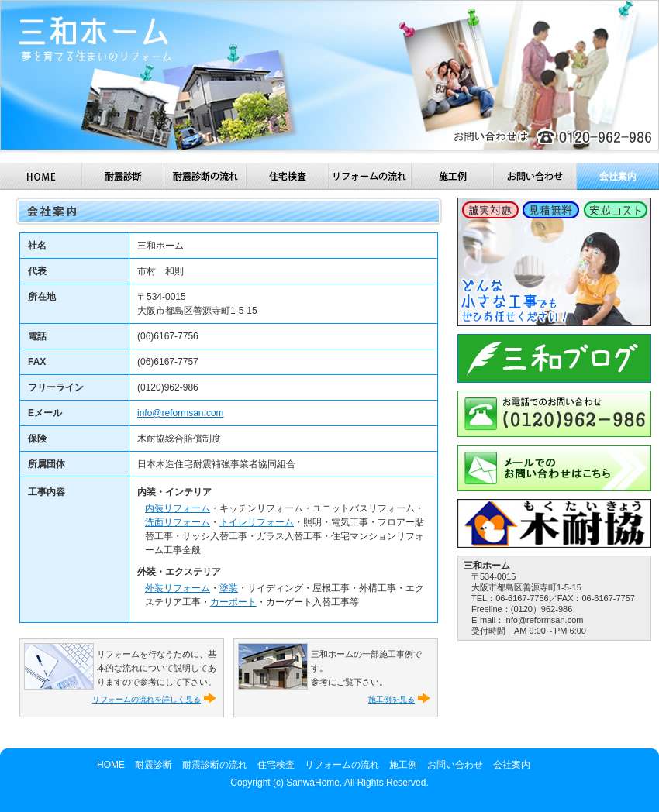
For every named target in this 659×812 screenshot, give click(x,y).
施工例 (453, 176)
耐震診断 (123, 176)
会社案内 (618, 176)
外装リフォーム (178, 588)
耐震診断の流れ (205, 176)
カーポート (233, 602)
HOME (41, 176)
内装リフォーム (178, 508)
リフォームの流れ (370, 176)
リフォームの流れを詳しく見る (147, 699)
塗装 (229, 588)
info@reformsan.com (181, 413)
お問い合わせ (535, 176)
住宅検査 (288, 176)
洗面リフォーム (178, 522)
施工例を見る (392, 699)
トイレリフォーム (257, 522)
